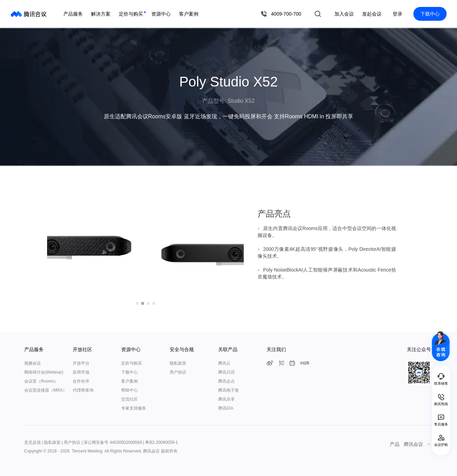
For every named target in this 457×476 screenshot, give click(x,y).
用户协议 (178, 372)
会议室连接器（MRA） (46, 390)
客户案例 (129, 381)
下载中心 (430, 14)
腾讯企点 (226, 381)
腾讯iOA (226, 408)
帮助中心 (129, 390)
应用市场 (81, 372)
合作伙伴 (81, 381)
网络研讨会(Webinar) (44, 372)
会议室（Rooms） (41, 381)
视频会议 (33, 363)
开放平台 (81, 363)
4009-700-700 (286, 14)
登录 (397, 14)
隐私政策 (178, 363)
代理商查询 (83, 390)
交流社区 (129, 399)
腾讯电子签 (228, 390)
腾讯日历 (226, 372)
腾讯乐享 (226, 399)
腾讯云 (224, 363)
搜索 (318, 14)
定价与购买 (132, 363)
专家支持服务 (134, 408)
